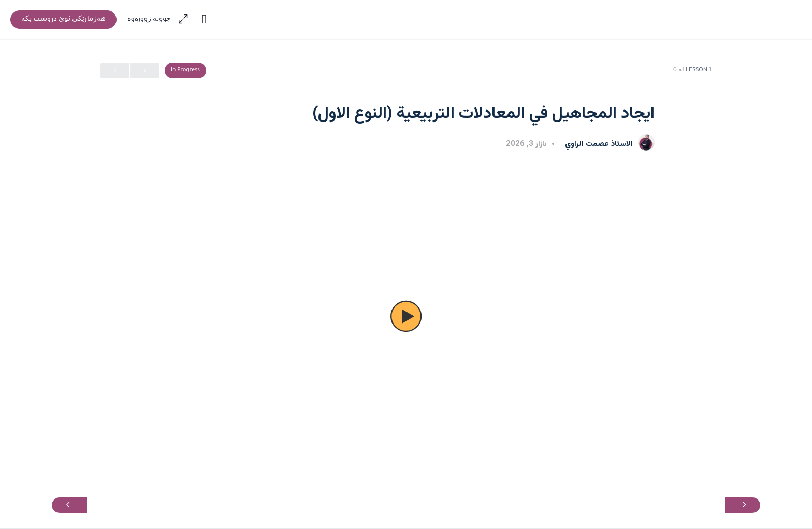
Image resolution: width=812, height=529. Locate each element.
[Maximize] (185, 20)
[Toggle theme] (204, 20)
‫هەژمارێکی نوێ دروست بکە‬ (63, 20)
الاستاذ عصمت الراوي (598, 144)
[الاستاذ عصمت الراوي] (646, 143)
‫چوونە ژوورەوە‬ (149, 20)
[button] (406, 316)
